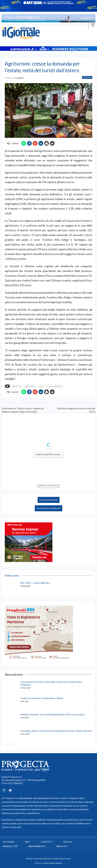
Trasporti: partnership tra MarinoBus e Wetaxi (42, 698)
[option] (48, 18)
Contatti (47, 842)
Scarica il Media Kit (49, 500)
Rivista (68, 842)
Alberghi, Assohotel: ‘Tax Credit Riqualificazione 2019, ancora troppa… (53, 715)
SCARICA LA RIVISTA (48, 485)
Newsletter (10, 846)
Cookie (45, 863)
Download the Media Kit (48, 508)
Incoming (87, 77)
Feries (41, 386)
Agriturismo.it (30, 386)
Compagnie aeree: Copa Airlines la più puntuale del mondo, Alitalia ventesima (56, 731)
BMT (28, 842)
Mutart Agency (56, 863)
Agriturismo (17, 386)
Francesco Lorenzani (54, 386)
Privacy (38, 863)
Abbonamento (37, 846)
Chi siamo (9, 842)
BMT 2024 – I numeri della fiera (35, 583)
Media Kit (62, 846)
